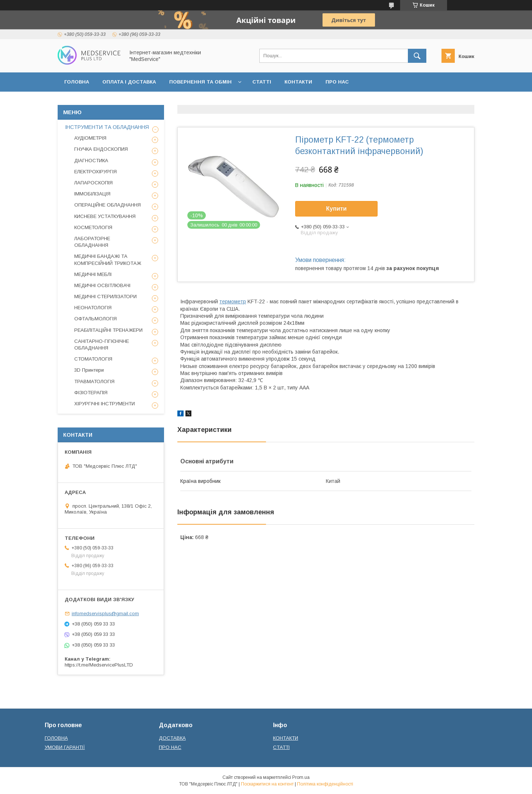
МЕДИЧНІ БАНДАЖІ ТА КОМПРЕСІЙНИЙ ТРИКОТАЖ (108, 260)
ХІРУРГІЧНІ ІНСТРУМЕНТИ (105, 404)
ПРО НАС (337, 82)
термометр (233, 301)
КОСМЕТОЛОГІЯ (93, 227)
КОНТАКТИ (298, 82)
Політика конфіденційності (325, 784)
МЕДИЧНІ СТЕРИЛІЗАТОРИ (105, 297)
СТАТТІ (262, 82)
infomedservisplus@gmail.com (105, 614)
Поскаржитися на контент (267, 784)
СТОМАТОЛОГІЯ (93, 359)
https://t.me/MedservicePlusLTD (99, 665)
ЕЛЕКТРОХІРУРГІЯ (96, 172)
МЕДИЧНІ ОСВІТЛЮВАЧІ (102, 285)
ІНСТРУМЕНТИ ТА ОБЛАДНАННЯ (107, 127)
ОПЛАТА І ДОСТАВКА (129, 82)
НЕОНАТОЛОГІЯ (93, 308)
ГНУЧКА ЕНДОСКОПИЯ (101, 149)
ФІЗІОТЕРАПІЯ (91, 393)
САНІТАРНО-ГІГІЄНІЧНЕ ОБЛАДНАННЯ (102, 345)
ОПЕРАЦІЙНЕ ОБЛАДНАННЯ (108, 205)
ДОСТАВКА (172, 738)
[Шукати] (417, 56)
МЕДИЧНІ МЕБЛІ (93, 274)
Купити (337, 209)
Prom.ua (301, 777)
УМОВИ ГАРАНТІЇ (65, 747)
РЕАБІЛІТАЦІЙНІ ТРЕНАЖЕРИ (108, 330)
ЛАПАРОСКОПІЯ (93, 183)
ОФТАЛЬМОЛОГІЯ (96, 319)
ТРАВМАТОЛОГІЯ (94, 381)
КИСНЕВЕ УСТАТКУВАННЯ (105, 216)
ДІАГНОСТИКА (91, 161)
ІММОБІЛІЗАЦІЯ (92, 194)
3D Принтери (89, 370)
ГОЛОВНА (77, 82)
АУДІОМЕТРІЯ (90, 138)
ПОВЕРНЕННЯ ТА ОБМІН (200, 82)
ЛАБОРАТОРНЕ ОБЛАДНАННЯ (92, 242)
